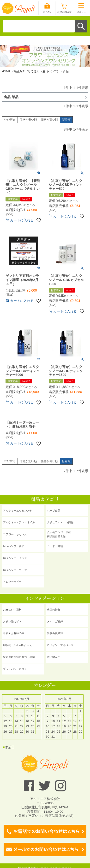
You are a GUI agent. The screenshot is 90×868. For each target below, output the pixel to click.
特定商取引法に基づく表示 (19, 657)
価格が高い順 (49, 120)
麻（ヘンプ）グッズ (15, 558)
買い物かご (54, 657)
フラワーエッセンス (15, 534)
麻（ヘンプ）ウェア (15, 570)
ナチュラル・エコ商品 (60, 522)
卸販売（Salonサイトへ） (18, 645)
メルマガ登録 (55, 621)
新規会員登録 (55, 633)
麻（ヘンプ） (51, 71)
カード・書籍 (55, 546)
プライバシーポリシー (16, 669)
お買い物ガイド (12, 621)
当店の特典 (54, 610)
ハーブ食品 (54, 511)
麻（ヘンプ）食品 (14, 546)
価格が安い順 (28, 120)
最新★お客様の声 (14, 633)
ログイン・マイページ (60, 645)
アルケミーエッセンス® (17, 511)
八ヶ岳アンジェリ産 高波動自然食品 (59, 534)
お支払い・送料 (12, 610)
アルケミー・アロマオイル (19, 522)
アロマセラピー (12, 582)
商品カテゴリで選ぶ (26, 71)
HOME (6, 71)
